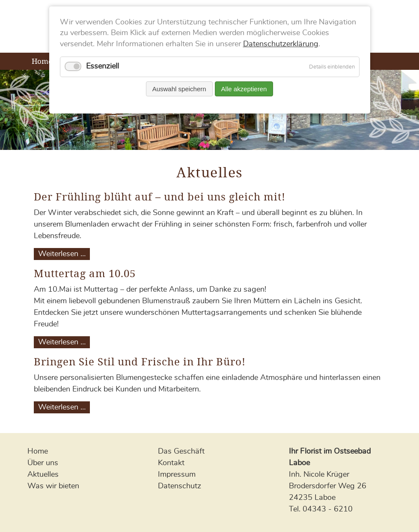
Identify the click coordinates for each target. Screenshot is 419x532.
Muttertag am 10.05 (85, 273)
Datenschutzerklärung (281, 44)
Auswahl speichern (179, 89)
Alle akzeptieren (244, 89)
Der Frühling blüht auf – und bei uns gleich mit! (160, 196)
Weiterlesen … (64, 254)
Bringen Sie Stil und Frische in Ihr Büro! (140, 361)
